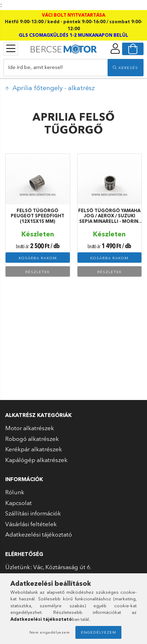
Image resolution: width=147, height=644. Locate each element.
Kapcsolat (19, 503)
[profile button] (115, 49)
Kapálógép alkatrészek (36, 460)
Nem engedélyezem (50, 632)
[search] (126, 68)
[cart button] (133, 49)
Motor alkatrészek (30, 428)
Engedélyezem (99, 632)
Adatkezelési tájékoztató (39, 534)
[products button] (11, 49)
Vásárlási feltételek (31, 524)
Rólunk (15, 492)
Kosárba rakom (38, 258)
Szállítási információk (33, 513)
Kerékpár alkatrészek (34, 449)
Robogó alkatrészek (32, 439)
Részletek (38, 272)
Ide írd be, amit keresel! (36, 67)
